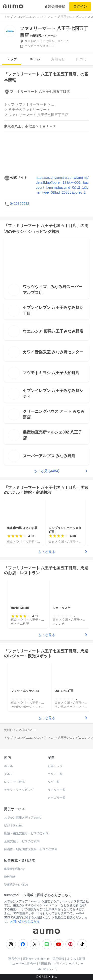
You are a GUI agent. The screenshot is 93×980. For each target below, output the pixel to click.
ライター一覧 (57, 790)
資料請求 (10, 877)
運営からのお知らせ (36, 959)
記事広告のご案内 (16, 885)
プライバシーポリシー (68, 964)
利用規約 (45, 964)
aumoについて (48, 969)
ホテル (8, 766)
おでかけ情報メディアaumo (23, 818)
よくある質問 (76, 959)
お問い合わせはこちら (25, 921)
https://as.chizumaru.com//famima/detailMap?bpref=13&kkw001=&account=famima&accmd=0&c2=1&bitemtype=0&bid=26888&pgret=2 (62, 185)
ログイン (80, 6)
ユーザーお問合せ (24, 964)
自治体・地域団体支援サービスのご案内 (31, 849)
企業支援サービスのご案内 (22, 841)
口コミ (81, 59)
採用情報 (58, 959)
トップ (12, 59)
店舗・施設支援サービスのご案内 (26, 833)
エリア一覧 (55, 774)
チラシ (35, 59)
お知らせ (58, 59)
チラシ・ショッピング (19, 790)
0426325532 (20, 204)
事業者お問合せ (14, 869)
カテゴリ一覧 (57, 798)
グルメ (8, 774)
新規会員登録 (55, 6)
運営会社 (14, 959)
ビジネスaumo (14, 825)
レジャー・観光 (14, 782)
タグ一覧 (54, 782)
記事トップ (55, 766)
